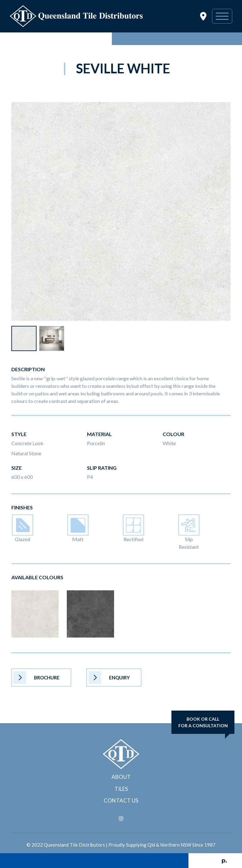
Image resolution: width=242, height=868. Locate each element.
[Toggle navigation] (222, 16)
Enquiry (109, 678)
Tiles (121, 789)
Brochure (37, 678)
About (121, 777)
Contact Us (121, 800)
